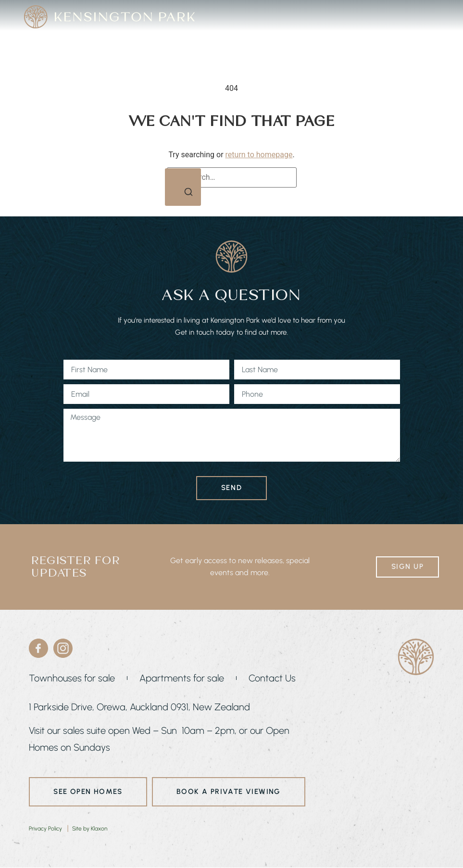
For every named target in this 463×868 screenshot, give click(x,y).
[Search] (183, 187)
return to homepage (259, 155)
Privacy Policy (45, 829)
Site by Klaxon (90, 829)
